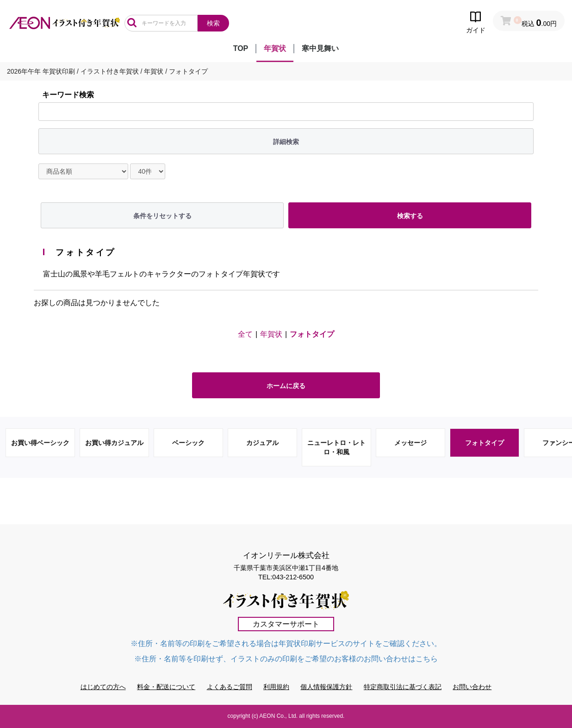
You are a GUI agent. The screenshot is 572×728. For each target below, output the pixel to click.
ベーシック (188, 443)
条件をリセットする (162, 216)
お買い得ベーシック (40, 443)
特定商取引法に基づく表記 (403, 687)
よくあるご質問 (230, 687)
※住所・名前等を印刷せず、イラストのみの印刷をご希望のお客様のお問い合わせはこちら (286, 659)
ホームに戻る (286, 386)
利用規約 (276, 687)
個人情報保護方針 (326, 687)
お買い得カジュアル (114, 443)
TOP (241, 48)
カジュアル (262, 443)
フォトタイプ (312, 334)
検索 (213, 23)
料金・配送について (166, 687)
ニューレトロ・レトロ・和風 (336, 447)
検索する (410, 216)
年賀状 (275, 48)
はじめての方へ (103, 687)
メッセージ (410, 443)
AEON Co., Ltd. (278, 716)
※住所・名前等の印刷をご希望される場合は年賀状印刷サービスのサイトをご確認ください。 (286, 643)
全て (245, 334)
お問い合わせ (472, 687)
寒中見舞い (320, 48)
